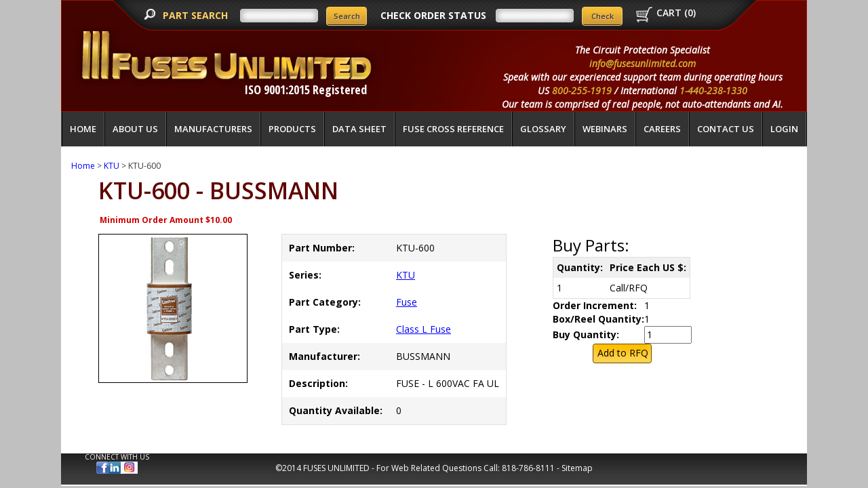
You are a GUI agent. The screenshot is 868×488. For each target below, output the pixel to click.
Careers (662, 129)
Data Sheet (359, 129)
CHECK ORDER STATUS (433, 15)
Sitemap (577, 468)
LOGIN (784, 129)
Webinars (605, 129)
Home (83, 129)
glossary (543, 129)
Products (292, 129)
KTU (112, 166)
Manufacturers (213, 129)
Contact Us (726, 129)
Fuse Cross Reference (453, 129)
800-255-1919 (582, 90)
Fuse (407, 302)
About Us (135, 129)
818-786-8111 (528, 468)
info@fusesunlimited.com (643, 63)
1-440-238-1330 (713, 90)
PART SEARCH (197, 15)
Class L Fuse (423, 329)
